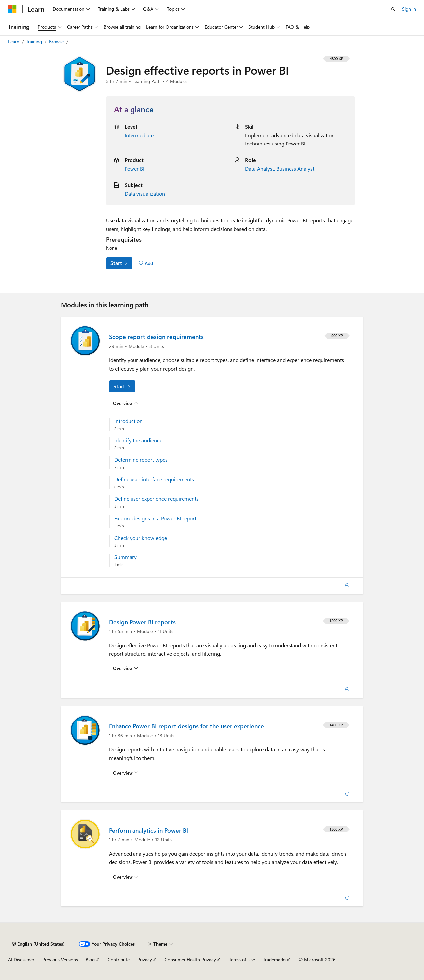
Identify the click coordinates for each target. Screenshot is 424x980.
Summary (126, 557)
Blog (90, 960)
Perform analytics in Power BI (149, 830)
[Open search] (393, 9)
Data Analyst (260, 169)
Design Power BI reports (142, 622)
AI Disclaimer (21, 960)
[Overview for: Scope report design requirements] (126, 403)
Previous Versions (60, 960)
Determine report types (141, 460)
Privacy (145, 960)
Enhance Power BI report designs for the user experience (186, 726)
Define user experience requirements (157, 499)
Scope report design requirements (156, 337)
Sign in (409, 9)
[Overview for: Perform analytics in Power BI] (126, 877)
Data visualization (145, 193)
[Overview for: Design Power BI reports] (126, 668)
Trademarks (275, 960)
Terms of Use (242, 960)
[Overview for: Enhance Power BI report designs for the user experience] (126, 773)
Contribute (119, 960)
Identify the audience (138, 440)
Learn (14, 42)
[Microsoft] (12, 9)
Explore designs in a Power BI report (155, 518)
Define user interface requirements (154, 479)
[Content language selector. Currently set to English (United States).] (38, 944)
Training (35, 42)
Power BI (134, 169)
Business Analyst (295, 169)
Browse (57, 42)
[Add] (146, 263)
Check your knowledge (141, 538)
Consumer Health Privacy (190, 960)
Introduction (129, 421)
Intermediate (139, 135)
